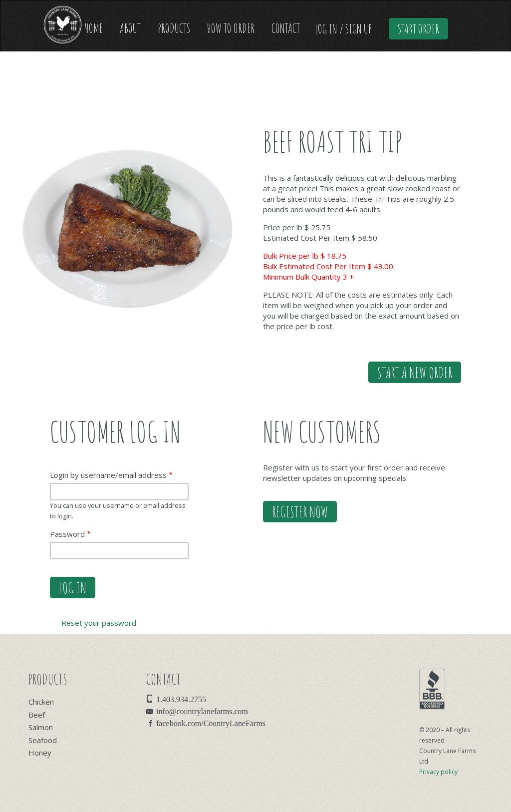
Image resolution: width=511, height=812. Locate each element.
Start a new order (415, 372)
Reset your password (99, 623)
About (130, 28)
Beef (37, 715)
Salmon (41, 727)
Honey (40, 753)
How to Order (231, 28)
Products (174, 28)
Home (94, 28)
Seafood (43, 740)
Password (67, 534)
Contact (286, 28)
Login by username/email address (108, 475)
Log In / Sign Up (343, 29)
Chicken (41, 702)
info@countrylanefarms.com (202, 711)
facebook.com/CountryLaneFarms (211, 723)
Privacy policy (438, 772)
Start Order (418, 29)
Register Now (300, 512)
